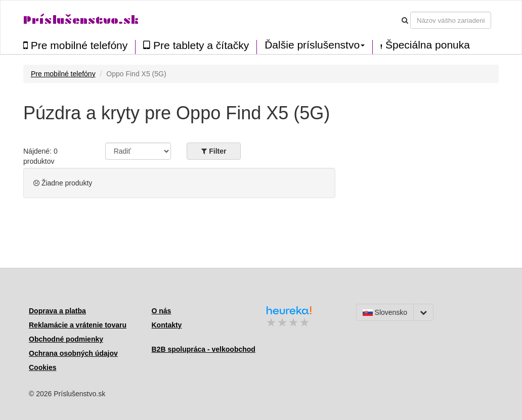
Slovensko (385, 312)
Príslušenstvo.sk (81, 20)
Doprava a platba (57, 311)
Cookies (42, 367)
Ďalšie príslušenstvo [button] (315, 45)
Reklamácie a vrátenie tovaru (78, 325)
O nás (162, 311)
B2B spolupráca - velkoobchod (204, 349)
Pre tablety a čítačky (196, 45)
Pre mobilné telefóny (75, 45)
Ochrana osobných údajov (73, 353)
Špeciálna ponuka (425, 45)
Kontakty (167, 325)
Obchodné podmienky (66, 339)
